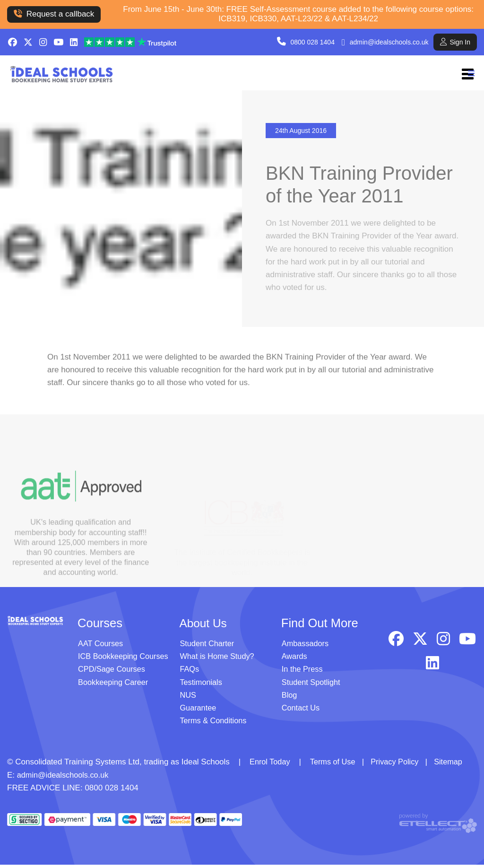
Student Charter (208, 646)
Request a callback (54, 14)
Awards (295, 659)
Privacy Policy (399, 765)
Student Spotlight (312, 685)
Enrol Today (271, 765)
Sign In (455, 42)
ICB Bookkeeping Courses (125, 659)
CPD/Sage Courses (113, 672)
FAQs (190, 672)
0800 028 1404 (313, 42)
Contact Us (302, 711)
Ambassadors (306, 646)
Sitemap (455, 765)
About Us (204, 626)
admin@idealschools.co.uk (389, 42)
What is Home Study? (218, 659)
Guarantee (199, 711)
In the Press (303, 672)
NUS (188, 698)
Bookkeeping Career (115, 685)
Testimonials (202, 685)
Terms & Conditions (214, 723)
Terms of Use (335, 765)
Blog (290, 698)
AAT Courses (102, 646)
